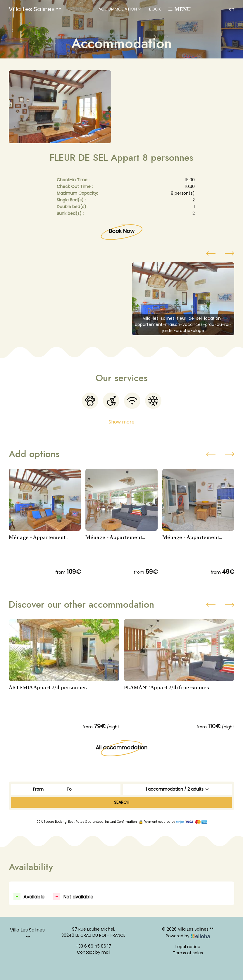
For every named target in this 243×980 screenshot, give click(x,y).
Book (155, 9)
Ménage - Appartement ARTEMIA (191, 537)
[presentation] (211, 254)
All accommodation (121, 747)
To (69, 789)
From (38, 789)
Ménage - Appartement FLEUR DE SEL (37, 537)
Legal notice (188, 947)
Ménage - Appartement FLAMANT (114, 537)
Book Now (122, 231)
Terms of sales (188, 953)
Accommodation (120, 9)
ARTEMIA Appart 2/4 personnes (48, 687)
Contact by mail (94, 952)
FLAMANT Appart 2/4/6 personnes (167, 687)
